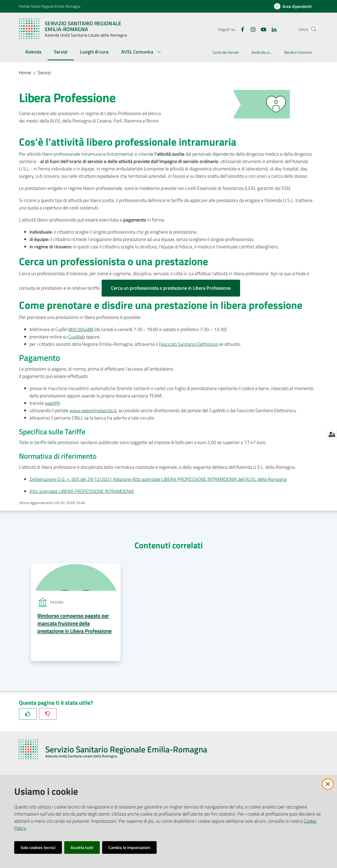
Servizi (44, 73)
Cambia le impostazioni (129, 847)
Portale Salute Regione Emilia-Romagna (50, 6)
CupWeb (77, 337)
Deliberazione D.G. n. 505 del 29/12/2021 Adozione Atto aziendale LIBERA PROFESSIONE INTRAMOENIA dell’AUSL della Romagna (158, 479)
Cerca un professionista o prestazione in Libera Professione (171, 288)
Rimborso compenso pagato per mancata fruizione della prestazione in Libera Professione (75, 623)
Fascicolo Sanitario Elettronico (188, 344)
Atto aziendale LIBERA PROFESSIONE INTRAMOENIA (82, 491)
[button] (312, 29)
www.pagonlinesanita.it (93, 410)
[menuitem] (33, 52)
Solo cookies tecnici (38, 847)
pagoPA (53, 403)
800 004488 (81, 329)
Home (25, 73)
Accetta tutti (82, 847)
